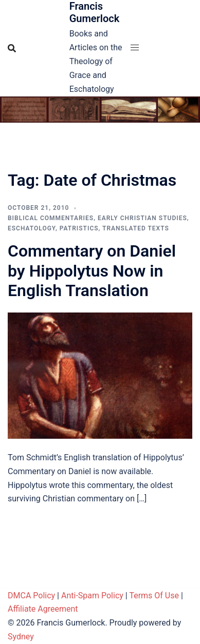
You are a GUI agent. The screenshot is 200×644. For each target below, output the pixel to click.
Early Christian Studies (142, 218)
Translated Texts (136, 228)
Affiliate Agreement (43, 609)
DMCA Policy (31, 596)
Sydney (21, 637)
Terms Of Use (154, 596)
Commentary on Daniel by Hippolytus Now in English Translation (92, 271)
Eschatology (32, 228)
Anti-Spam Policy (92, 596)
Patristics (79, 228)
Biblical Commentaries (51, 218)
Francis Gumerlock (95, 12)
